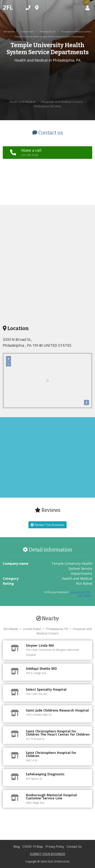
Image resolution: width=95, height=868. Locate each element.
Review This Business (47, 525)
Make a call (31, 152)
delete (87, 595)
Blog (17, 847)
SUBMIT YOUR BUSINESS (47, 854)
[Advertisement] (47, 81)
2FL (8, 7)
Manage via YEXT (80, 592)
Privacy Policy (55, 847)
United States (27, 32)
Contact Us (74, 847)
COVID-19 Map (33, 847)
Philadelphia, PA (48, 32)
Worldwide (9, 32)
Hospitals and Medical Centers (76, 32)
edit (80, 595)
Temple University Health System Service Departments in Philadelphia (49, 37)
